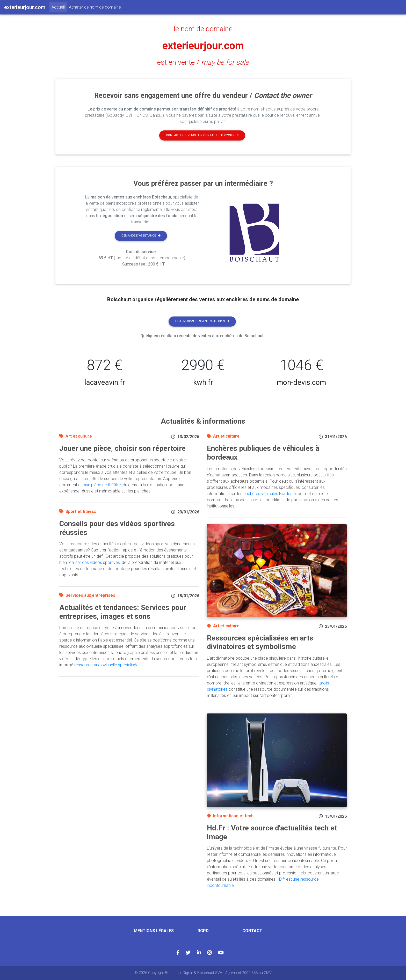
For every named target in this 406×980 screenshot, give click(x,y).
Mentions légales (154, 931)
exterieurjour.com (203, 46)
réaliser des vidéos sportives (94, 562)
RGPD (203, 931)
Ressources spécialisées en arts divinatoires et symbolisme (260, 642)
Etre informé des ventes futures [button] (202, 321)
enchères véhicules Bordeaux (270, 494)
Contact (252, 931)
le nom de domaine (203, 29)
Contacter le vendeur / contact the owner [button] (202, 135)
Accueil (59, 7)
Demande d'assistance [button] (141, 236)
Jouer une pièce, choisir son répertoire (122, 448)
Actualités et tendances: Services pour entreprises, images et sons (123, 612)
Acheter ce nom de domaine (95, 7)
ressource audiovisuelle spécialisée (106, 665)
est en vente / (203, 62)
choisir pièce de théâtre (100, 485)
